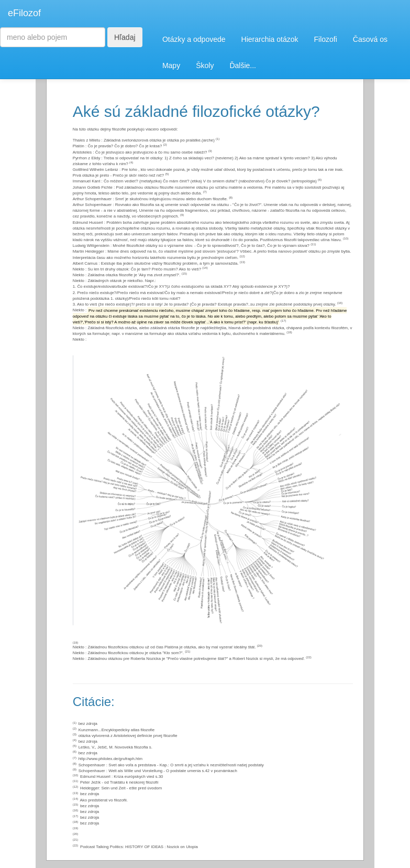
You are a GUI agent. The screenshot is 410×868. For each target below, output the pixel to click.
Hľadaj (125, 37)
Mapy (171, 66)
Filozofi (325, 39)
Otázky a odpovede (194, 39)
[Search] (53, 37)
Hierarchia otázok (270, 39)
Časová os (370, 39)
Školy (205, 66)
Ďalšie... (243, 66)
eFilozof (24, 13)
